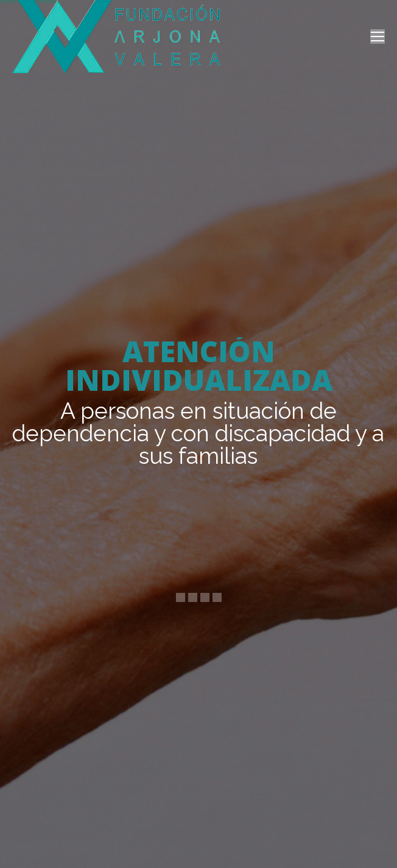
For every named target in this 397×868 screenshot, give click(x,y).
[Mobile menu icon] (378, 37)
